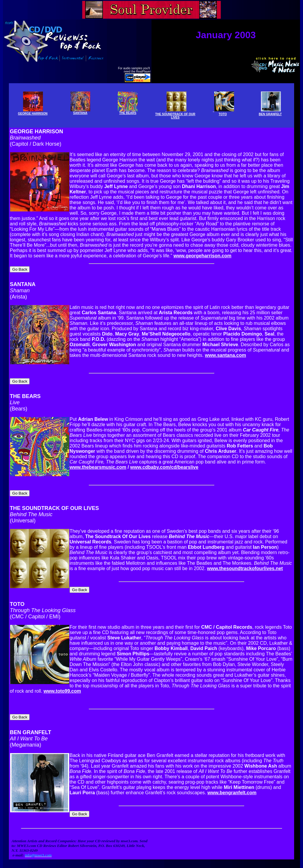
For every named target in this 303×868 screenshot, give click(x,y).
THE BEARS (128, 111)
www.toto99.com (62, 680)
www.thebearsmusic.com (98, 461)
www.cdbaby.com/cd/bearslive (164, 461)
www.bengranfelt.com (232, 779)
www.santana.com (225, 351)
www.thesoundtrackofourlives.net (245, 560)
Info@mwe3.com (36, 866)
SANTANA (23, 280)
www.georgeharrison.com (202, 255)
